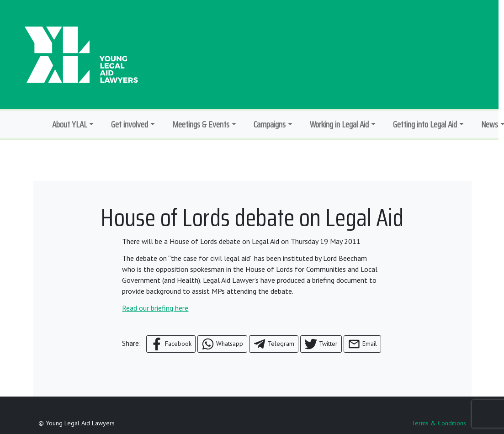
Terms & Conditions (439, 423)
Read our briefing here (155, 308)
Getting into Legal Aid (425, 124)
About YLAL (70, 124)
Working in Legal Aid (339, 124)
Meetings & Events (201, 124)
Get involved (130, 124)
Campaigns (270, 124)
